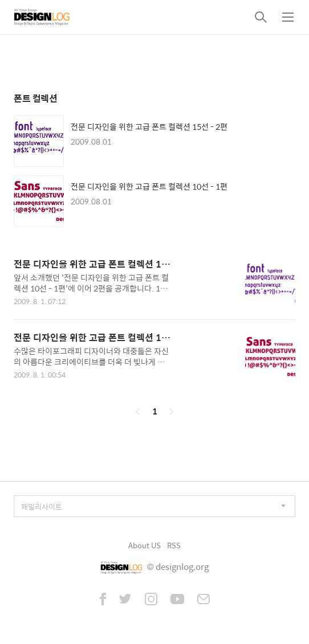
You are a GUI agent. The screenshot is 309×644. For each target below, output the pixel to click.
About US (145, 545)
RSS (174, 545)
